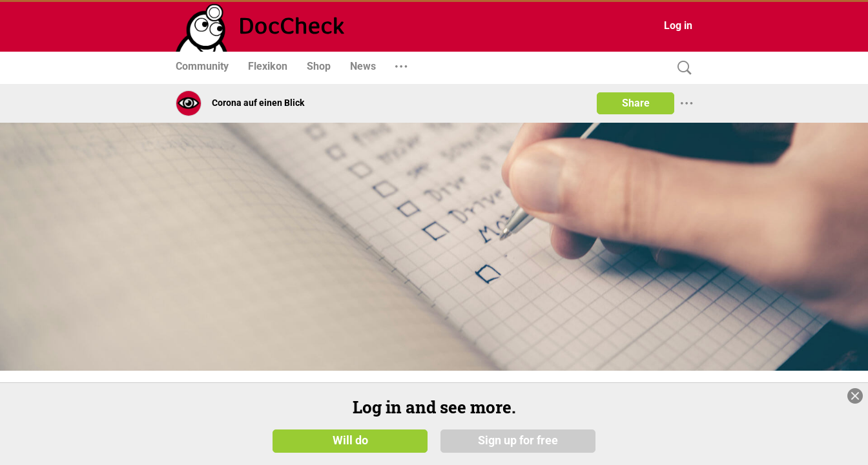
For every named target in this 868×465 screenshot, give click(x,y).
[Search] (681, 68)
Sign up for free (518, 440)
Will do (350, 440)
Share (636, 103)
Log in (678, 26)
